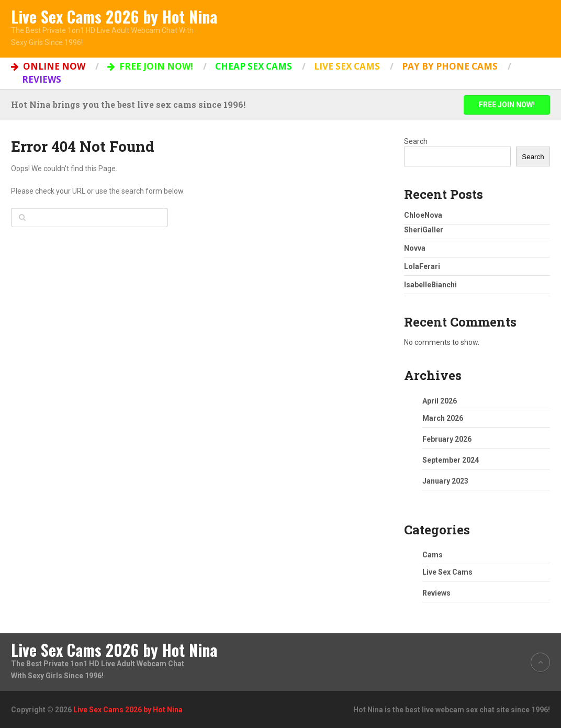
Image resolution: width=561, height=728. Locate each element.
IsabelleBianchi (430, 285)
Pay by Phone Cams (450, 66)
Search (416, 141)
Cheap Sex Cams (254, 66)
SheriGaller (424, 230)
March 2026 (443, 418)
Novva (415, 248)
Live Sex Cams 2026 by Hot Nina (114, 17)
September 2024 (451, 460)
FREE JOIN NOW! (150, 66)
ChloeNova (423, 215)
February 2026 (447, 439)
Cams (433, 555)
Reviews (42, 79)
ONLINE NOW (48, 66)
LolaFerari (422, 266)
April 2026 (440, 401)
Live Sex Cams (347, 66)
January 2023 (445, 481)
